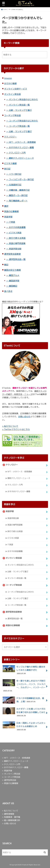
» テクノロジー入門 (11, 764)
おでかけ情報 (10, 83)
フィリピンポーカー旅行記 (21, 179)
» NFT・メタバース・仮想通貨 (16, 758)
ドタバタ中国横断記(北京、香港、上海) (23, 700)
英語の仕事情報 (11, 211)
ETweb (24, 865)
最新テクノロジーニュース (21, 158)
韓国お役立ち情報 (12, 270)
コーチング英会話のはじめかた (23, 121)
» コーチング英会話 (11, 777)
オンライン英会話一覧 (19, 105)
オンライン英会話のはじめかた (23, 99)
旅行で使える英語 (17, 238)
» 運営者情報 (8, 814)
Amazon (8, 78)
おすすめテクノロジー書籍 (21, 147)
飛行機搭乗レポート (18, 201)
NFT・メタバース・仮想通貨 (22, 142)
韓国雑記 (13, 286)
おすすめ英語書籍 (17, 227)
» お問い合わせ (9, 823)
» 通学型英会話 (9, 780)
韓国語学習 (14, 281)
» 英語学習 (7, 771)
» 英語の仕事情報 (10, 783)
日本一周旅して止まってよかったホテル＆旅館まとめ (24, 726)
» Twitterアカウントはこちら (16, 429)
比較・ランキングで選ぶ (20, 110)
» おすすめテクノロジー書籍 (15, 767)
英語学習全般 (15, 249)
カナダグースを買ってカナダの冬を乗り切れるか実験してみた (24, 712)
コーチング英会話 (12, 115)
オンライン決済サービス (16, 89)
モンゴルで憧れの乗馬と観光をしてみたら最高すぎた (24, 670)
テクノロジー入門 (17, 153)
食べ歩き (8, 291)
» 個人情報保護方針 (11, 820)
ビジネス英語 (15, 233)
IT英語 (12, 222)
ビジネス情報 (10, 163)
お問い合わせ (24, 417)
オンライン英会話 (12, 94)
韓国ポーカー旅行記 (18, 195)
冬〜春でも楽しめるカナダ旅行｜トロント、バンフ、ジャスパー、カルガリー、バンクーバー (24, 686)
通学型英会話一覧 (17, 259)
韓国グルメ (14, 275)
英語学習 (8, 217)
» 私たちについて (10, 426)
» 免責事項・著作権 (11, 817)
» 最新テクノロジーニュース (15, 761)
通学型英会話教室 (12, 254)
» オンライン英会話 (11, 774)
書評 (6, 206)
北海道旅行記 (15, 185)
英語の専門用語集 (17, 243)
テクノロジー (10, 137)
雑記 (6, 265)
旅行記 (7, 169)
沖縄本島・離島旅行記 (19, 190)
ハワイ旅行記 (15, 174)
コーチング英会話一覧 (19, 126)
